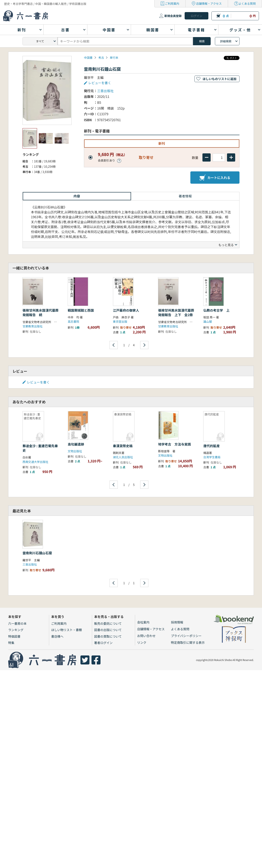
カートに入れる (215, 178)
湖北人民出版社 (123, 457)
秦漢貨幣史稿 (123, 446)
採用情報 (177, 622)
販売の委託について (108, 623)
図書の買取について (108, 636)
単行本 (114, 58)
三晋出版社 (105, 91)
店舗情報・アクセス (209, 3)
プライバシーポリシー (186, 636)
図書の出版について (108, 630)
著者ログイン (103, 643)
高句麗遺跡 (76, 444)
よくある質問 (247, 3)
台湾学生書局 (212, 457)
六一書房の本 (17, 623)
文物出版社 (75, 451)
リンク (142, 642)
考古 (101, 58)
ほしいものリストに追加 (220, 79)
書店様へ (57, 636)
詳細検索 (226, 41)
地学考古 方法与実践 (174, 444)
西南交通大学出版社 (35, 462)
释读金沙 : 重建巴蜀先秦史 (40, 448)
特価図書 (14, 636)
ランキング (16, 630)
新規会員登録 (173, 16)
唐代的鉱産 (211, 446)
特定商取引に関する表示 (188, 642)
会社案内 (143, 622)
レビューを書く (100, 83)
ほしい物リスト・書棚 (67, 630)
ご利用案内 (172, 3)
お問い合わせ (146, 636)
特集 (11, 643)
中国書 (88, 58)
